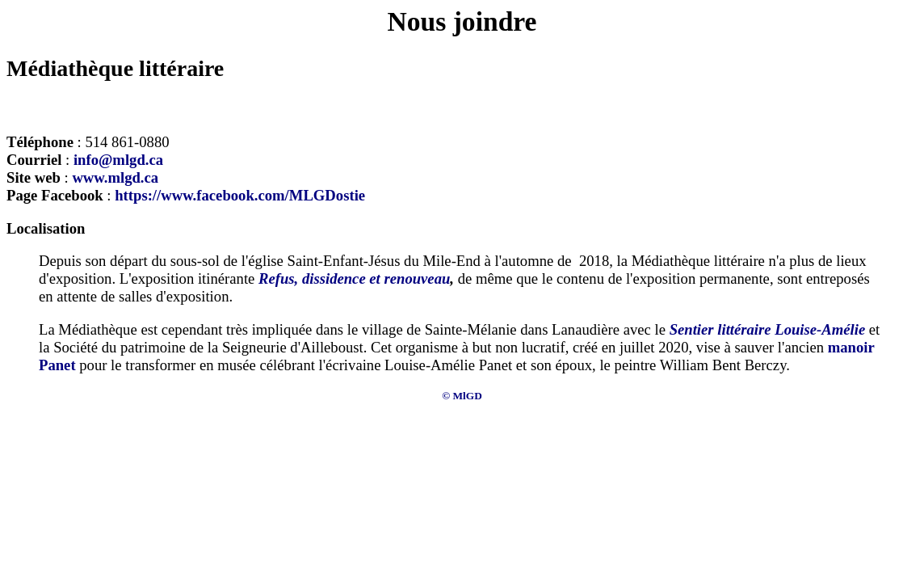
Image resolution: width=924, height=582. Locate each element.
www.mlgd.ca (115, 177)
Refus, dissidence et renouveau (354, 278)
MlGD (468, 396)
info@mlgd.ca (118, 160)
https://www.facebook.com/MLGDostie (240, 195)
